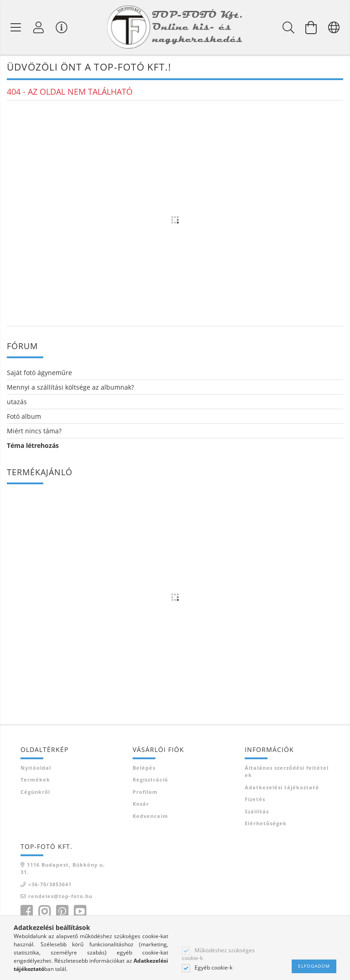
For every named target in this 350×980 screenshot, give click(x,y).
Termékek (35, 779)
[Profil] (39, 27)
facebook (26, 912)
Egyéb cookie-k (214, 968)
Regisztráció (150, 779)
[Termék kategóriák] (16, 27)
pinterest (62, 912)
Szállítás (257, 811)
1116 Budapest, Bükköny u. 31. (63, 868)
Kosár (141, 804)
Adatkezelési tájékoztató (282, 787)
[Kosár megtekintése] (311, 27)
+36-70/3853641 (50, 884)
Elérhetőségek (266, 823)
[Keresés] (288, 27)
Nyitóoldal (36, 768)
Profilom (145, 792)
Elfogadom (314, 966)
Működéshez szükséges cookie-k (218, 954)
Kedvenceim (150, 816)
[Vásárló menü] (62, 27)
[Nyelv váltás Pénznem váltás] (334, 27)
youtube (80, 912)
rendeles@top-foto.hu (60, 896)
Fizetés (255, 799)
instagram (44, 912)
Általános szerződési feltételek (287, 772)
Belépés (144, 768)
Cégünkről (35, 792)
